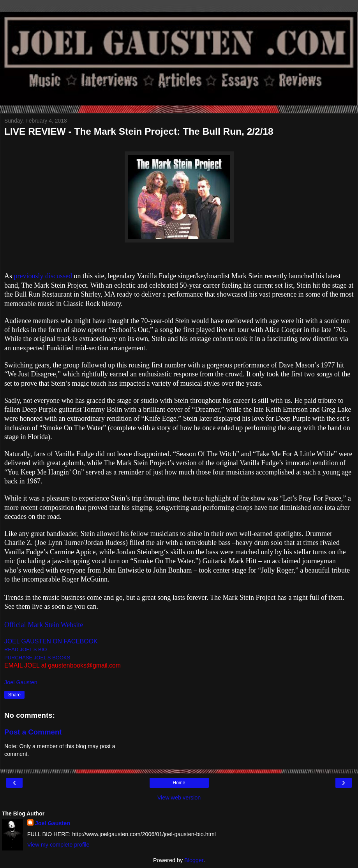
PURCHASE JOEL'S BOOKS (37, 658)
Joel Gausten (53, 823)
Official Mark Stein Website (44, 625)
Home (179, 783)
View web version (179, 798)
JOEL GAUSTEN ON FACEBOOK (51, 641)
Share (14, 695)
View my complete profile (58, 845)
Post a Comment (33, 732)
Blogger (194, 860)
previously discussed (43, 276)
